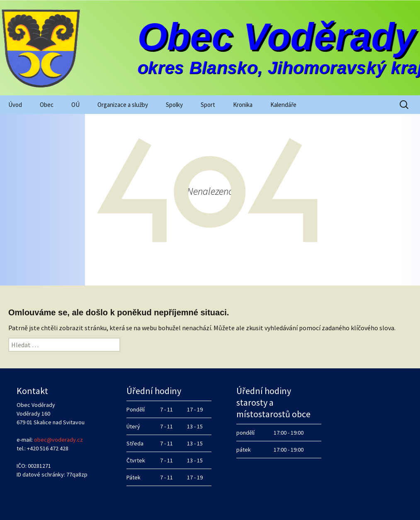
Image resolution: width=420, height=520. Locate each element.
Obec (47, 105)
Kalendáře (283, 105)
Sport (208, 105)
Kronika (243, 105)
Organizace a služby (123, 105)
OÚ (75, 105)
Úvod (15, 105)
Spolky (174, 105)
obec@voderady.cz (58, 440)
